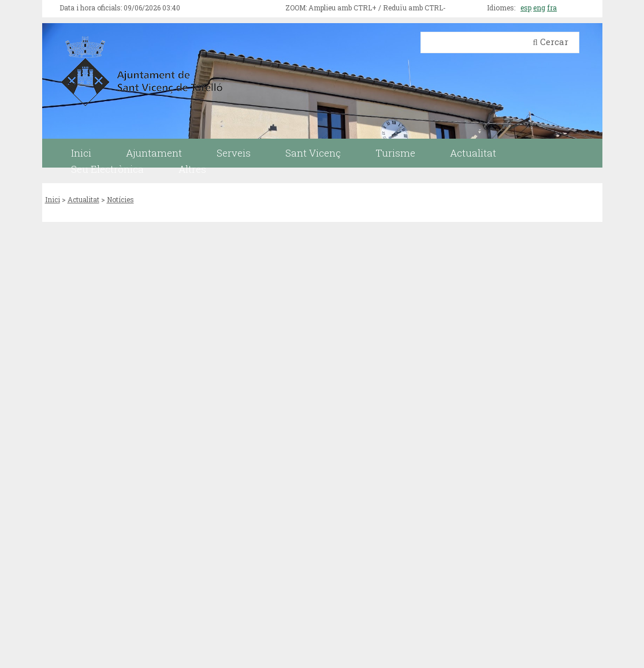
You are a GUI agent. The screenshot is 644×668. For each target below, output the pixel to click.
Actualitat (83, 199)
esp (526, 8)
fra (552, 8)
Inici (53, 199)
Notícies (120, 199)
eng (539, 8)
